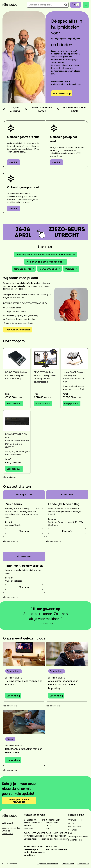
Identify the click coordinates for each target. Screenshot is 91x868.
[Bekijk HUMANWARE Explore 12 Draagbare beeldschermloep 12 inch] (74, 358)
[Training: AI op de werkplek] (24, 566)
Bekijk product (14, 403)
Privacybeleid (68, 864)
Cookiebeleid (83, 864)
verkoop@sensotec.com (35, 839)
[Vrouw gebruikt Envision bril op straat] (67, 654)
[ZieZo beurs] (24, 504)
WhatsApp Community (78, 836)
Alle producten (10, 477)
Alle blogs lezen (10, 706)
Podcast (72, 833)
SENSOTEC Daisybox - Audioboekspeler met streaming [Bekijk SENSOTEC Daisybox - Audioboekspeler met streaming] (16, 375)
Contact (72, 823)
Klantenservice (75, 826)
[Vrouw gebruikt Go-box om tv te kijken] (24, 654)
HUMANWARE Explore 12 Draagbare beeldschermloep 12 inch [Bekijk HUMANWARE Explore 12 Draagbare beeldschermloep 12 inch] (74, 377)
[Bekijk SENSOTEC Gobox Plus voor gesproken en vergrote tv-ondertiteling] (45, 358)
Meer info (14, 162)
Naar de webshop (62, 93)
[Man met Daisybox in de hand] (24, 722)
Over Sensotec (75, 820)
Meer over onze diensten (18, 330)
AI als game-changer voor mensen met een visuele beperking (63, 685)
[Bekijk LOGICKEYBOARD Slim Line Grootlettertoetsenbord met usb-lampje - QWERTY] (17, 421)
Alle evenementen (11, 541)
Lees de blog (13, 696)
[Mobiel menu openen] (86, 5)
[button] (46, 232)
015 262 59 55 (61, 833)
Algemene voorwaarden (48, 864)
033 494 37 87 (39, 833)
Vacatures (73, 830)
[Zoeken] (66, 5)
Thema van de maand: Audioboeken (46, 262)
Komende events (24, 269)
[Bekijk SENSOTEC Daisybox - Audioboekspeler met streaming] (17, 358)
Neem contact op (49, 269)
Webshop (71, 269)
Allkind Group (8, 834)
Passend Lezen (75, 840)
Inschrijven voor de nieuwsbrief (19, 801)
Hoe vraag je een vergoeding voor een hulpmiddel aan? (45, 255)
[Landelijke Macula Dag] (67, 504)
